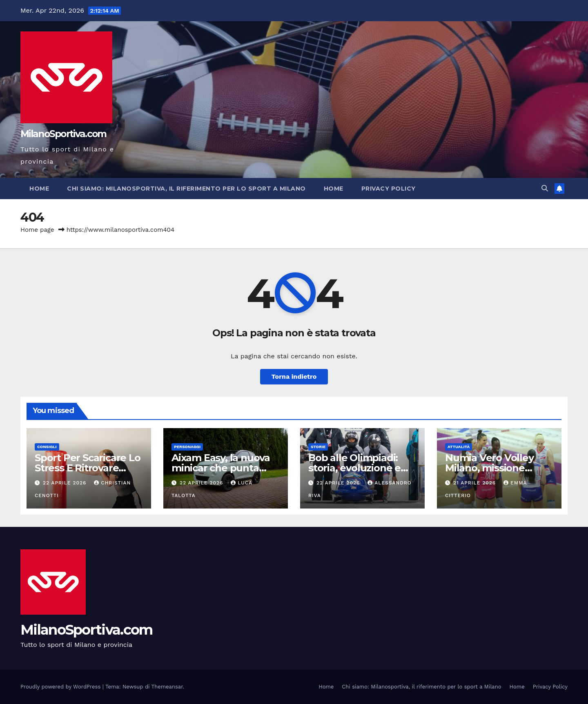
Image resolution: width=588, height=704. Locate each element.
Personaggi (187, 447)
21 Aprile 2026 (476, 483)
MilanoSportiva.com (63, 134)
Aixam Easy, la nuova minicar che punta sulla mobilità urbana (222, 468)
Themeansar (167, 687)
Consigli (47, 447)
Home (39, 189)
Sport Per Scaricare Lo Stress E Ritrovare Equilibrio (88, 468)
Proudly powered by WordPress (61, 687)
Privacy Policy (389, 189)
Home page (37, 230)
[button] (545, 188)
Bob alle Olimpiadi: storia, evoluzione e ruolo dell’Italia (354, 468)
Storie (318, 447)
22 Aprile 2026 (66, 483)
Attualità (459, 447)
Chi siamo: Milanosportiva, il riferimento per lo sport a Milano (186, 189)
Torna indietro (294, 376)
